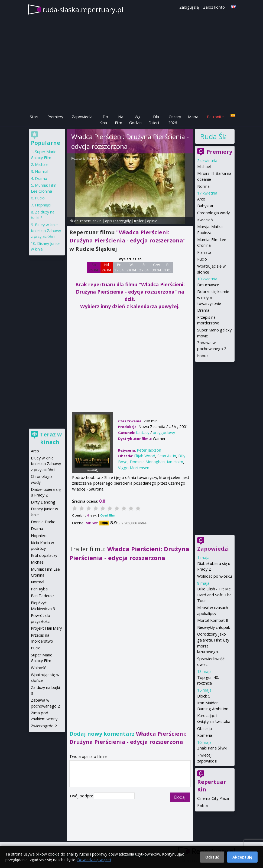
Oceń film (108, 515)
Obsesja (204, 729)
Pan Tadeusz (43, 596)
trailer (139, 221)
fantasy (143, 433)
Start (34, 117)
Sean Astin (167, 456)
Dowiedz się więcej (94, 860)
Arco (201, 199)
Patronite (215, 117)
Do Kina (104, 120)
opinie (152, 221)
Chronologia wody (213, 213)
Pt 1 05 (168, 267)
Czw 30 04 (156, 267)
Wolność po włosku (215, 576)
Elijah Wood (145, 456)
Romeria (205, 735)
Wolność (38, 668)
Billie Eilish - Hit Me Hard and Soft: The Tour (214, 595)
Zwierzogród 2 (44, 726)
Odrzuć (212, 857)
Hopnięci (43, 205)
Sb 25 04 (94, 267)
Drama (203, 310)
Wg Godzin (135, 120)
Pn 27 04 (119, 267)
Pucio (202, 259)
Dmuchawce (208, 285)
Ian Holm (175, 462)
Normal (204, 186)
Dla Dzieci (154, 120)
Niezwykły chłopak (214, 627)
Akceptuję (242, 857)
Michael (204, 167)
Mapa (193, 117)
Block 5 (204, 696)
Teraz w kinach (51, 438)
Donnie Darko (43, 522)
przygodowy (164, 433)
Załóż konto (214, 7)
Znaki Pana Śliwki (212, 748)
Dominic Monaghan (147, 462)
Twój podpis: (82, 796)
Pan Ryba (39, 589)
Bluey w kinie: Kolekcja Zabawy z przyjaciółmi (46, 231)
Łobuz (203, 356)
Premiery (55, 117)
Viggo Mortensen (134, 468)
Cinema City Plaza (213, 798)
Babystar (205, 206)
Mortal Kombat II (213, 620)
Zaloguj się (189, 7)
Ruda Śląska (213, 136)
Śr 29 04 (144, 267)
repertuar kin (91, 221)
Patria (202, 805)
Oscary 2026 (175, 120)
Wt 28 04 (131, 267)
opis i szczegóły (118, 221)
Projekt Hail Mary (46, 628)
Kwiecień (205, 220)
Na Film (119, 120)
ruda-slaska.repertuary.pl (83, 9)
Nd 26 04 (107, 267)
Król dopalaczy (44, 555)
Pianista (204, 252)
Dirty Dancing (43, 502)
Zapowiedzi (82, 117)
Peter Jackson (97, 158)
